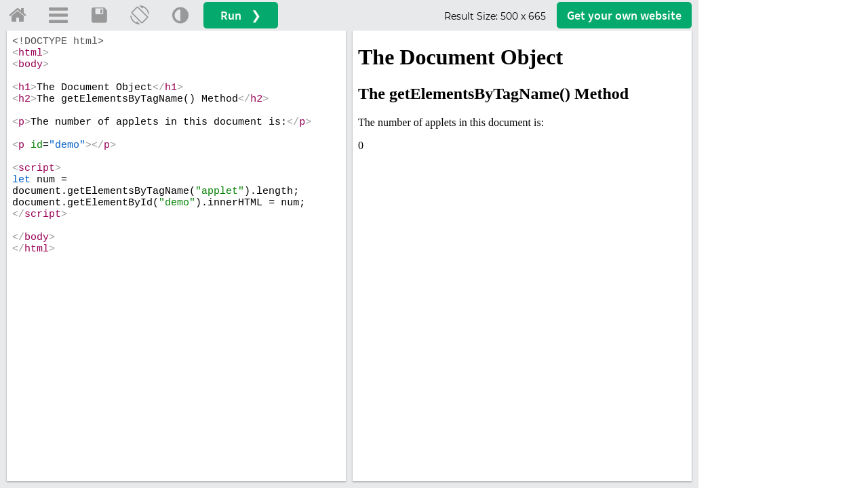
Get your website (624, 15)
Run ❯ (241, 15)
